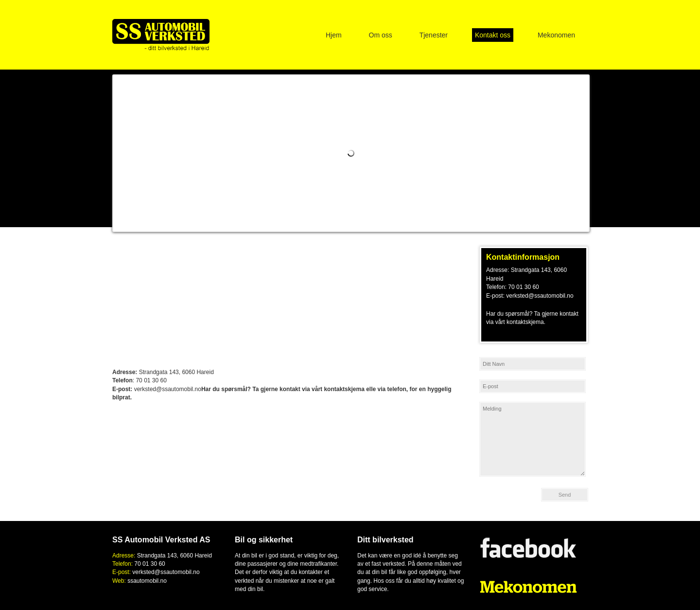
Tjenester (434, 35)
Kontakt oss (493, 35)
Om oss (381, 35)
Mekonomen (556, 35)
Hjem (334, 35)
